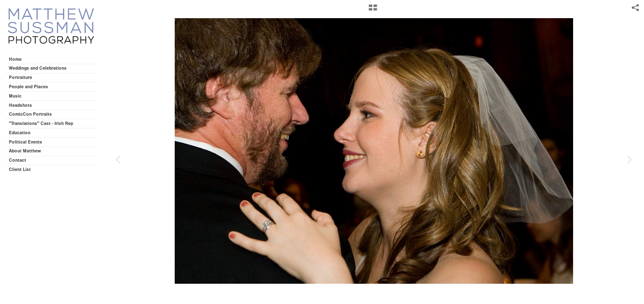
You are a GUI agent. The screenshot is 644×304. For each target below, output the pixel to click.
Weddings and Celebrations (41, 68)
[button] (373, 11)
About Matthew (25, 151)
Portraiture (20, 77)
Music (15, 96)
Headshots (20, 105)
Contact (18, 160)
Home (15, 59)
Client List (20, 170)
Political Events (26, 142)
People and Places (28, 87)
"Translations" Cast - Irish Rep (41, 123)
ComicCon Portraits (30, 114)
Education (20, 133)
